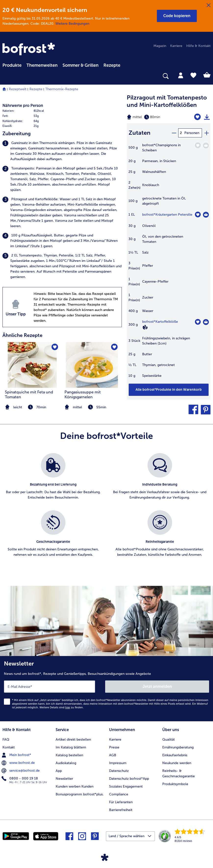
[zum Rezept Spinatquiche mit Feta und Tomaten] (32, 365)
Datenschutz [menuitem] (119, 771)
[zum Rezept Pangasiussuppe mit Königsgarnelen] (92, 365)
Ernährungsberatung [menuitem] (178, 747)
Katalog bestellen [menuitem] (69, 755)
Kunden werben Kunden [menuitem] (75, 786)
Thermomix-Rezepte (62, 89)
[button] (177, 16)
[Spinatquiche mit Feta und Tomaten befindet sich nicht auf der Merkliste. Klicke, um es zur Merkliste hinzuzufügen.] (55, 347)
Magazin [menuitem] (160, 46)
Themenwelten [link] (42, 65)
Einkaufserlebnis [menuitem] (175, 755)
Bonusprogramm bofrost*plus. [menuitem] (80, 794)
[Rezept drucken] (207, 117)
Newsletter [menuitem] (64, 779)
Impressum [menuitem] (118, 763)
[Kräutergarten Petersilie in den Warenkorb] (206, 215)
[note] (92, 407)
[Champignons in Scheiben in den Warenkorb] (206, 145)
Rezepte (36, 89)
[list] (106, 511)
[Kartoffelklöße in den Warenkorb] (206, 322)
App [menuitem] (59, 771)
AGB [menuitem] (113, 755)
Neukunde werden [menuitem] (177, 763)
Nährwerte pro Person (23, 106)
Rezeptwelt (18, 89)
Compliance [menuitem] (119, 794)
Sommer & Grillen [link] (81, 65)
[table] (169, 263)
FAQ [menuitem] (6, 740)
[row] (31, 111)
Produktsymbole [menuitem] (175, 784)
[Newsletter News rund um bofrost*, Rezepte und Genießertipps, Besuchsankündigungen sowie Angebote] (106, 689)
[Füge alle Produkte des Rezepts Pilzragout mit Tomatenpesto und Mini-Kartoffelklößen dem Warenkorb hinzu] (169, 390)
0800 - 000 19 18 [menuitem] (20, 779)
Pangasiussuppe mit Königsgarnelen (83, 395)
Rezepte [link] (112, 65)
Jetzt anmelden (157, 686)
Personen (192, 133)
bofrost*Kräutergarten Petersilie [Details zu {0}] (167, 215)
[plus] (206, 133)
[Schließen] (209, 5)
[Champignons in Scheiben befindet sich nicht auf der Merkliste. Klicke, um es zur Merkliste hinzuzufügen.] (198, 145)
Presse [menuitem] (114, 747)
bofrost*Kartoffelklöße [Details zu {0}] (160, 322)
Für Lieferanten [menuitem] (121, 802)
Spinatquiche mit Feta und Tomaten (29, 395)
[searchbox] (6, 76)
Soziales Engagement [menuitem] (126, 786)
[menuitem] (12, 65)
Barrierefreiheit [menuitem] (121, 810)
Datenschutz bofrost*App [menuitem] (129, 779)
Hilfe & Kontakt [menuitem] (198, 46)
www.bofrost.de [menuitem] (19, 763)
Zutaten (140, 133)
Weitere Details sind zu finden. (62, 707)
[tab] (181, 75)
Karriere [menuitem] (176, 46)
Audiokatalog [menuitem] (66, 763)
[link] (29, 49)
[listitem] (62, 151)
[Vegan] (145, 327)
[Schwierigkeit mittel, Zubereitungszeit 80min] (154, 117)
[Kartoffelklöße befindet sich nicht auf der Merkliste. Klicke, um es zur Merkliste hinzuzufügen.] (198, 322)
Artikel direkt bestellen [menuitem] (73, 740)
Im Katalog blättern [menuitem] (71, 747)
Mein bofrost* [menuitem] (17, 755)
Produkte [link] (12, 65)
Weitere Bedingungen (72, 24)
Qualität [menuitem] (169, 740)
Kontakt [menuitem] (9, 747)
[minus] (174, 133)
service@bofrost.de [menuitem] (21, 771)
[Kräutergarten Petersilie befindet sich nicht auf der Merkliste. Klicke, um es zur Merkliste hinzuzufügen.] (198, 215)
